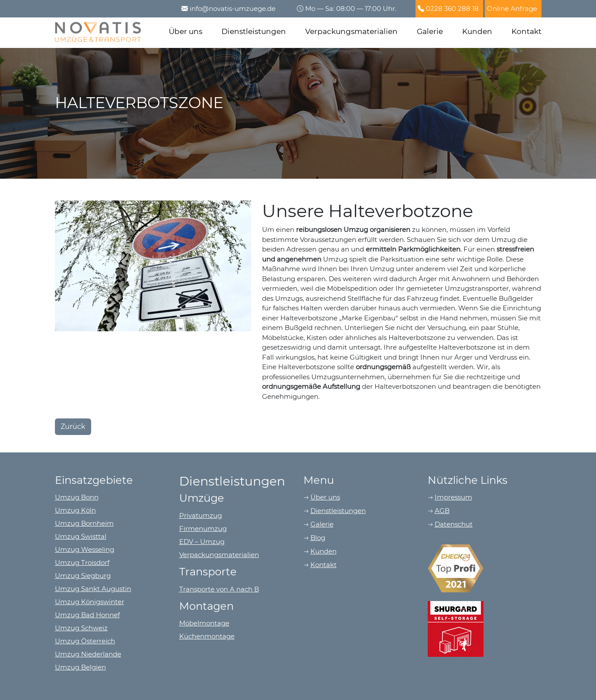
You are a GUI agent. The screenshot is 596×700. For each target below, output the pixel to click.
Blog (318, 538)
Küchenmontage (207, 636)
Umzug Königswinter (90, 602)
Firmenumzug (203, 528)
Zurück (73, 426)
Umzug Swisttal (81, 536)
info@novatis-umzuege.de (233, 8)
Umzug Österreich (85, 641)
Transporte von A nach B (219, 589)
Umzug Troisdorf (82, 562)
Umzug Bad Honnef (87, 615)
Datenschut (454, 524)
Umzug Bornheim (84, 523)
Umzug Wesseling (85, 549)
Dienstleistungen (254, 31)
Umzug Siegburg (83, 576)
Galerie (430, 31)
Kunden (477, 31)
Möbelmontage (204, 623)
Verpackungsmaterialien (351, 31)
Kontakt (526, 31)
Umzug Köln (75, 510)
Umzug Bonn (77, 497)
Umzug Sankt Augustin (93, 589)
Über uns (186, 31)
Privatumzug (201, 515)
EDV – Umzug (202, 542)
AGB (442, 511)
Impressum (453, 497)
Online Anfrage (512, 8)
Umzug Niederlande (88, 654)
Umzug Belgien (80, 667)
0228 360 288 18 (452, 8)
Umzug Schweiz (81, 628)
